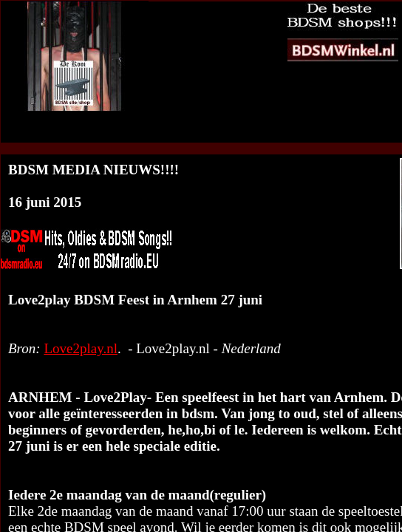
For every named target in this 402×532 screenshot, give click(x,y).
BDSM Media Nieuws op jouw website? (261, 135)
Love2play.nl (81, 348)
